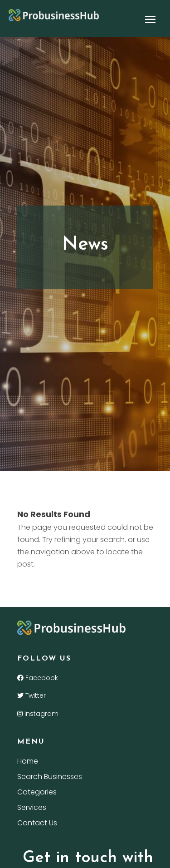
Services (32, 809)
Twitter (32, 695)
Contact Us (37, 824)
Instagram (38, 714)
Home (28, 762)
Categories (37, 793)
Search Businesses (50, 778)
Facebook (38, 678)
